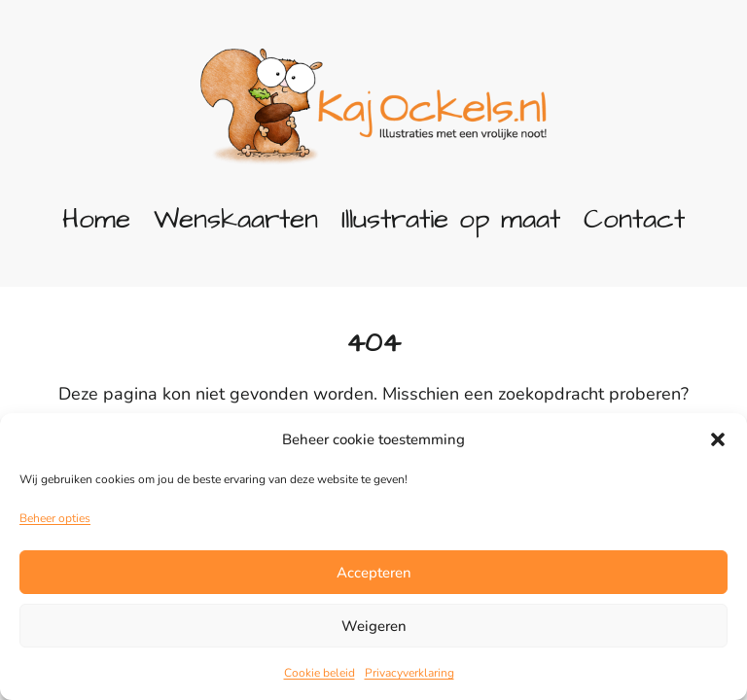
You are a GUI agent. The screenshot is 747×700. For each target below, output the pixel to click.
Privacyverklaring (409, 673)
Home (96, 219)
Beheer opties (55, 518)
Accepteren (374, 573)
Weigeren (374, 626)
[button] (718, 439)
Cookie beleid (320, 673)
